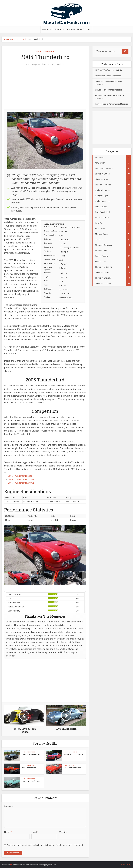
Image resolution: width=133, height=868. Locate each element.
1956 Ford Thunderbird (73, 768)
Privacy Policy (126, 864)
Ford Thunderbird (19, 39)
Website (63, 832)
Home (45, 29)
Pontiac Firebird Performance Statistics (111, 104)
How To (81, 29)
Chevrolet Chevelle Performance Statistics (109, 83)
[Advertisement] (45, 89)
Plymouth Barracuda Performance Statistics (109, 97)
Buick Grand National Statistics (108, 76)
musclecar (60, 64)
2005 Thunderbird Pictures (21, 479)
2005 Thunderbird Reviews (21, 483)
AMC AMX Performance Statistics (109, 70)
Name (8, 832)
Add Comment (45, 64)
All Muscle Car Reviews (62, 29)
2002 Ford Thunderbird (73, 754)
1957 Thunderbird (29, 768)
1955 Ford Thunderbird (31, 781)
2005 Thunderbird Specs (20, 476)
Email (35, 832)
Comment (9, 806)
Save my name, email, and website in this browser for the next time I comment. (45, 845)
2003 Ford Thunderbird (31, 754)
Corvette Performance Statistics (109, 90)
